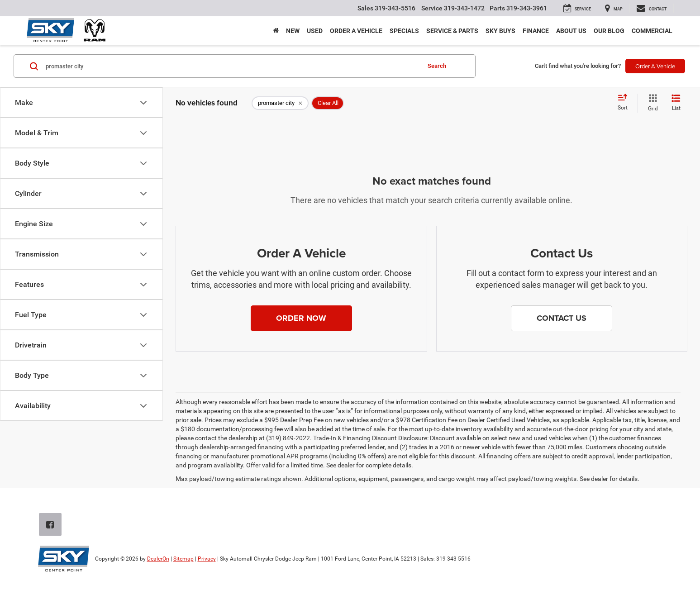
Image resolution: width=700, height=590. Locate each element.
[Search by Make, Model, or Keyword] (232, 66)
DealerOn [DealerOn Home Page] (158, 559)
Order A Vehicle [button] (655, 66)
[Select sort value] (625, 103)
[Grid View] (651, 103)
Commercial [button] (652, 31)
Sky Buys (500, 31)
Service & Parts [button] (452, 31)
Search (437, 66)
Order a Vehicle (356, 31)
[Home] (276, 31)
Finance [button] (536, 31)
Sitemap (183, 559)
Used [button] (315, 31)
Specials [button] (404, 31)
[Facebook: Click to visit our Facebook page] (52, 525)
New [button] (293, 31)
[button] (301, 319)
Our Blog (609, 31)
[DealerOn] (64, 558)
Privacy (207, 559)
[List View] (676, 103)
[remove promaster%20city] (280, 103)
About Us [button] (571, 31)
